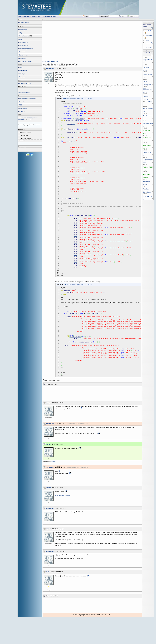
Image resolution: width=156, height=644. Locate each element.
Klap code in (88, 99)
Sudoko (150, 101)
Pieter (48, 599)
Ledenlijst (22, 74)
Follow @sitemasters (24, 93)
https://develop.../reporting (63, 522)
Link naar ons (23, 108)
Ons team (22, 77)
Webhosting (23, 58)
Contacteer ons (24, 102)
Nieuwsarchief (23, 45)
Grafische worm (24, 36)
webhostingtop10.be (25, 83)
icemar (48, 471)
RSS (21, 105)
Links (21, 39)
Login (21, 67)
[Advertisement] (92, 25)
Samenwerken (24, 55)
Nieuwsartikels (24, 42)
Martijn (48, 430)
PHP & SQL (55, 61)
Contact (54, 16)
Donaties (22, 111)
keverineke (50, 69)
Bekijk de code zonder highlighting (73, 99)
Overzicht (22, 52)
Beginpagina (23, 30)
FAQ (21, 33)
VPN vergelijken (24, 23)
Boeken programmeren (26, 49)
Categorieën (46, 61)
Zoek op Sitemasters (25, 61)
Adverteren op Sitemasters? (27, 99)
